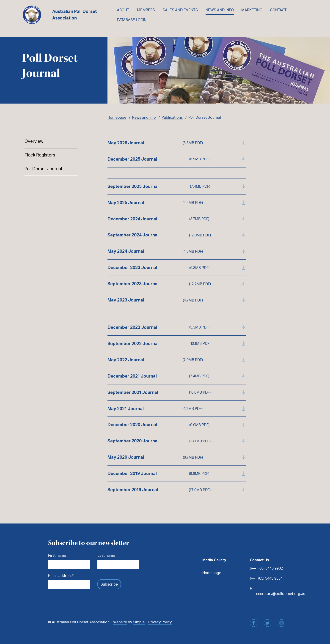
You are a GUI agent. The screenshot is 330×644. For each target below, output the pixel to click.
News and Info (220, 10)
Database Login (132, 20)
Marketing (252, 10)
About (123, 10)
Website (120, 622)
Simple (139, 622)
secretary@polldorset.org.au (281, 594)
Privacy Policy (160, 622)
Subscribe (109, 584)
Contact (278, 10)
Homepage (117, 117)
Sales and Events (180, 10)
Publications (172, 117)
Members (146, 10)
